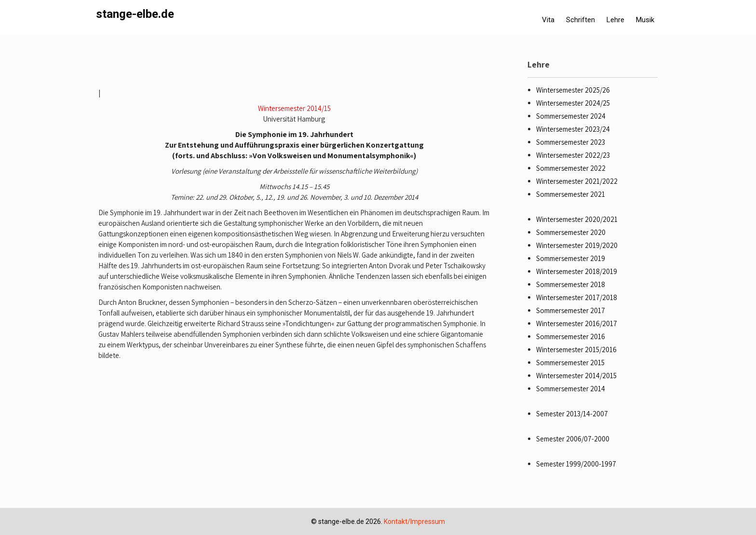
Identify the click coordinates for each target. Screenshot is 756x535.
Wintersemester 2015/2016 (576, 350)
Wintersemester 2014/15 (294, 108)
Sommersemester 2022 (571, 168)
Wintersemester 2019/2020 (577, 245)
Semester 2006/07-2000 (573, 439)
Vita (548, 20)
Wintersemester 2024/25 (573, 103)
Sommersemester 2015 (570, 363)
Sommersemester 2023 (571, 142)
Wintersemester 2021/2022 (577, 181)
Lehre (615, 20)
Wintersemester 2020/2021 (577, 219)
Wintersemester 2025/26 (573, 90)
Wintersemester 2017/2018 (577, 297)
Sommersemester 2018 (571, 284)
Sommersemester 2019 (571, 258)
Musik (645, 20)
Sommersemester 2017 (571, 310)
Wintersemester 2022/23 (573, 155)
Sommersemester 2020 (571, 232)
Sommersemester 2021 (571, 194)
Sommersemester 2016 (571, 336)
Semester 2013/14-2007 (572, 414)
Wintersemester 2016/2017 (577, 323)
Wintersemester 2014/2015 (576, 376)
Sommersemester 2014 (571, 389)
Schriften (580, 20)
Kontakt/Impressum (414, 521)
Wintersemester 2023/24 (573, 129)
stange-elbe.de (135, 14)
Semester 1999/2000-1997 (576, 464)
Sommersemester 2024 (571, 116)
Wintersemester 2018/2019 (577, 271)
